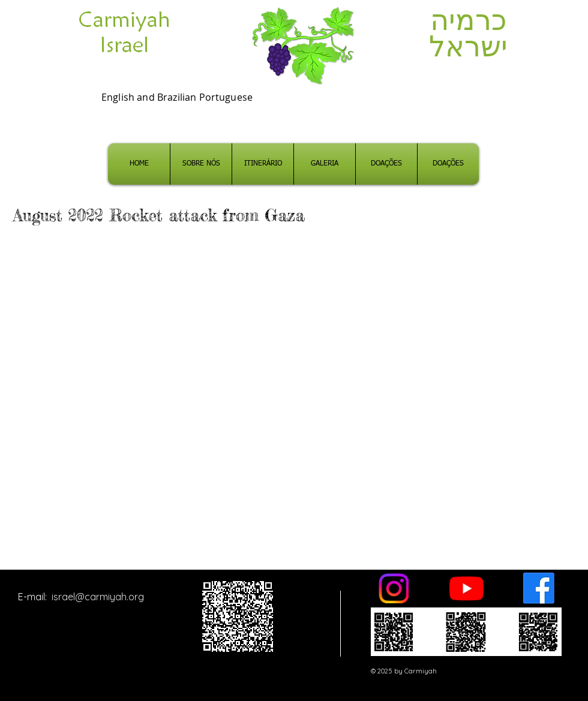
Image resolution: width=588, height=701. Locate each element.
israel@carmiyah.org (98, 597)
